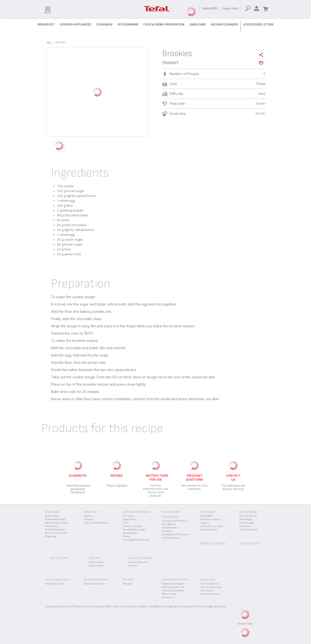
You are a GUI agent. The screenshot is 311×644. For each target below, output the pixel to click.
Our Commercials (210, 594)
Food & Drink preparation (164, 25)
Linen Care (198, 25)
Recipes (127, 584)
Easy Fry (94, 558)
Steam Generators (55, 519)
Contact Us (168, 597)
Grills (126, 523)
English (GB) (210, 8)
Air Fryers (128, 516)
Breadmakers (130, 533)
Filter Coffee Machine (96, 523)
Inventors (132, 606)
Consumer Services (58, 606)
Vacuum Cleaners (224, 25)
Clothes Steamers (55, 530)
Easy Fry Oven (96, 566)
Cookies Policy (193, 606)
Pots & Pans (207, 516)
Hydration (245, 526)
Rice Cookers (59, 558)
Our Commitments (211, 587)
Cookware (104, 25)
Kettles (88, 516)
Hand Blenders (170, 528)
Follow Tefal (230, 9)
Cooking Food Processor (136, 540)
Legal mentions (216, 606)
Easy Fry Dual (96, 562)
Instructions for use (173, 587)
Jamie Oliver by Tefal (212, 526)
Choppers (167, 531)
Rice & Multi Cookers (134, 530)
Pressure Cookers (133, 526)
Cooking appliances (136, 512)
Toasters (89, 519)
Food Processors (171, 538)
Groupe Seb (102, 606)
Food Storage (247, 523)
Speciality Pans (209, 530)
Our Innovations (209, 584)
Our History (207, 591)
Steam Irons (52, 516)
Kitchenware (128, 25)
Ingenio (205, 523)
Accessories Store (258, 25)
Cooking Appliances (75, 25)
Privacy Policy (83, 606)
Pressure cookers (210, 519)
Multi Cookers (249, 544)
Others (127, 536)
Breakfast (46, 25)
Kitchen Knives (248, 516)
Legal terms (173, 606)
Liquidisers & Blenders (174, 521)
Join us (118, 606)
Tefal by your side (55, 584)
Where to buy (169, 594)
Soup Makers (169, 524)
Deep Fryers (130, 519)
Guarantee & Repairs (173, 584)
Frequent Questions (173, 591)
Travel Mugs (246, 519)
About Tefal (245, 624)
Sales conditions (152, 606)
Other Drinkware (249, 530)
